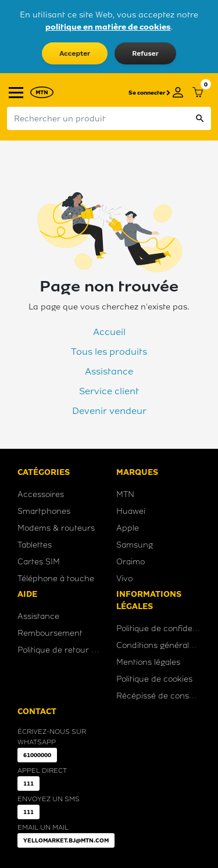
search (200, 118)
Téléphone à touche (56, 579)
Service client (109, 391)
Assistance (109, 371)
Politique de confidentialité (167, 629)
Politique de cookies (154, 679)
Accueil (109, 332)
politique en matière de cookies (108, 27)
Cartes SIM (39, 562)
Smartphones (44, 511)
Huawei (131, 511)
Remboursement (50, 633)
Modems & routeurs (56, 528)
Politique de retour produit (69, 650)
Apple (128, 528)
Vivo (124, 579)
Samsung (135, 545)
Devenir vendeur (109, 411)
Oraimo (131, 562)
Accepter (75, 53)
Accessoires (41, 494)
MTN (125, 494)
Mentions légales (148, 662)
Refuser (145, 53)
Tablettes (35, 545)
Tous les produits (109, 352)
